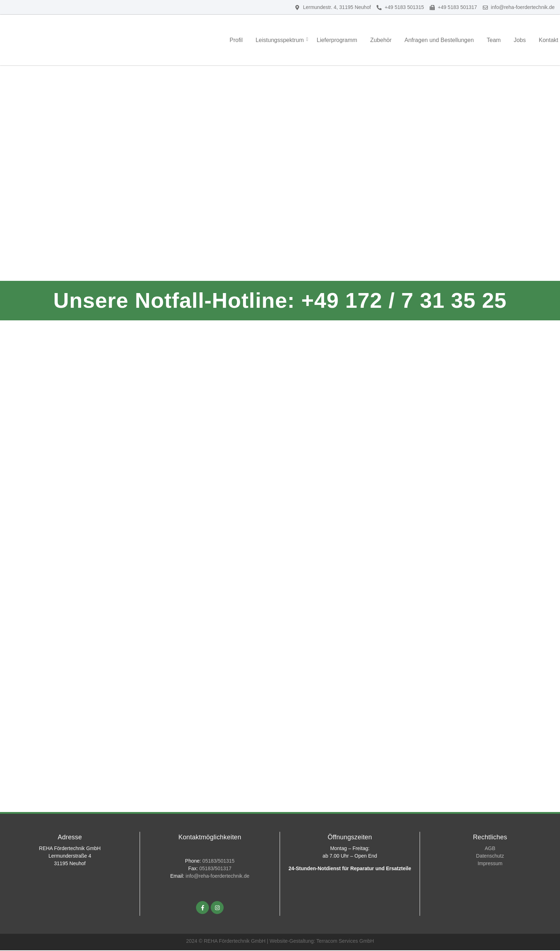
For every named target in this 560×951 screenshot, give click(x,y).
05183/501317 (215, 869)
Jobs (520, 40)
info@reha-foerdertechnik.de (218, 877)
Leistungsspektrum (281, 40)
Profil (236, 40)
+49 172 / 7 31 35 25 (404, 300)
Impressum (490, 864)
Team (494, 40)
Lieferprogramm (337, 40)
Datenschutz (490, 857)
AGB (490, 849)
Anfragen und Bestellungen (439, 40)
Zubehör (381, 40)
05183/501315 (219, 862)
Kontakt (549, 40)
